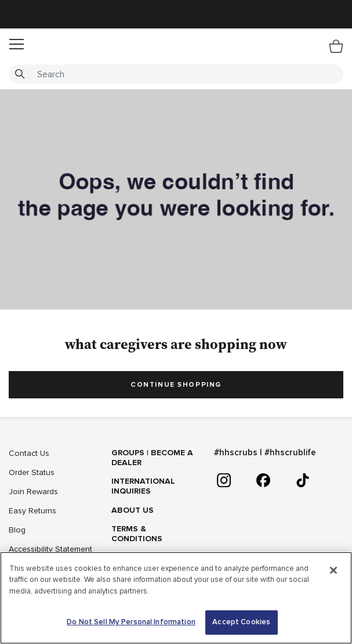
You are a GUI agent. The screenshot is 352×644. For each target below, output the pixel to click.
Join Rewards (33, 492)
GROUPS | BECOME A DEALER (152, 458)
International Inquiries (143, 486)
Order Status (32, 472)
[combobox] (176, 74)
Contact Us (29, 453)
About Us (133, 510)
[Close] (333, 570)
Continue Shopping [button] (176, 384)
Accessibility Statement (50, 549)
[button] (17, 44)
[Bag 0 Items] (336, 46)
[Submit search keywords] (20, 74)
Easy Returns (32, 511)
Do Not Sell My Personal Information (131, 622)
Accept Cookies (241, 622)
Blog (17, 530)
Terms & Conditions (137, 534)
